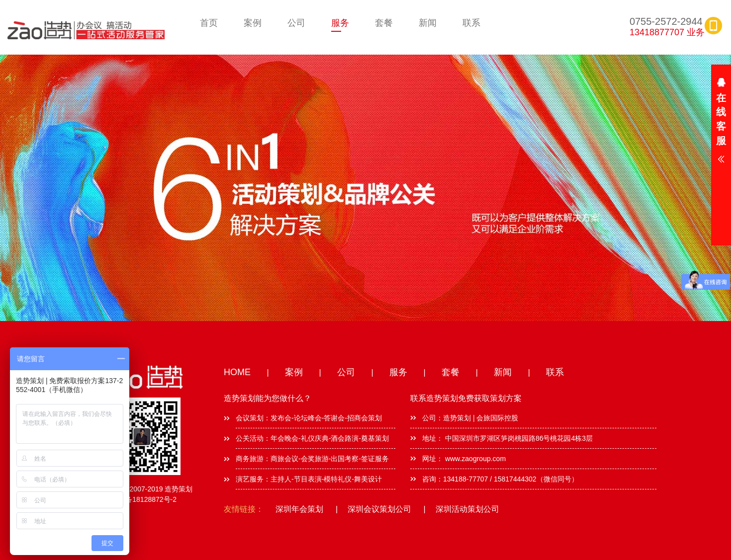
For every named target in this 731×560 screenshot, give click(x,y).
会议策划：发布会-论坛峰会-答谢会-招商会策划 (309, 418)
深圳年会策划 (299, 509)
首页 (209, 23)
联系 (471, 23)
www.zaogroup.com (474, 459)
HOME (237, 372)
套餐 (384, 23)
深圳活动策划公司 (467, 509)
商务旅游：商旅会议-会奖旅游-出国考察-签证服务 (312, 459)
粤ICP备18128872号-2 (142, 499)
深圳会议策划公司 (379, 509)
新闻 (428, 23)
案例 (253, 23)
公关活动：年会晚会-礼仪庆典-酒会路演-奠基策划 (312, 438)
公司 (296, 23)
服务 (340, 23)
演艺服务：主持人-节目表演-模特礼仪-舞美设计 (309, 479)
